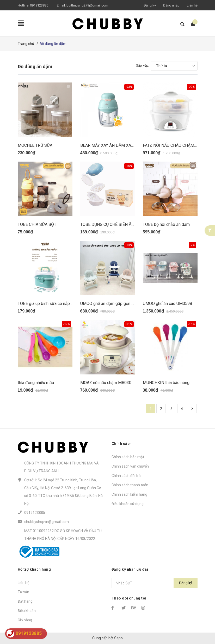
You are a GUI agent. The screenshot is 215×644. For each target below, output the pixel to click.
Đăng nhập (171, 5)
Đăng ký (150, 5)
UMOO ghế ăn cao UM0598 (167, 304)
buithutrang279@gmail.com (87, 5)
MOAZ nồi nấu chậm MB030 (106, 383)
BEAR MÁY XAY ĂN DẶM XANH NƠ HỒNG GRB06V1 (127, 145)
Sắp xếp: (143, 65)
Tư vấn (23, 592)
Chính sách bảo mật (128, 457)
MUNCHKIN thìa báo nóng (166, 383)
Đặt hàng (25, 601)
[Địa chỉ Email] (155, 583)
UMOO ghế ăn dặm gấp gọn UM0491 (114, 304)
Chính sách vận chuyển (130, 466)
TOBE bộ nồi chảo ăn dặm (166, 224)
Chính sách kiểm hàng (129, 494)
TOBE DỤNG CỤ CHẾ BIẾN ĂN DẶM (112, 224)
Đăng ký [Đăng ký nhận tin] (186, 583)
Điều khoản (27, 611)
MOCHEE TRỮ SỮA (35, 145)
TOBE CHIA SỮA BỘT (37, 224)
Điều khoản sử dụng (128, 504)
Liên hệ (192, 5)
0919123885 (39, 5)
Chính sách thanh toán (130, 485)
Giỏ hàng (25, 620)
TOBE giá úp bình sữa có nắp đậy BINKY (54, 304)
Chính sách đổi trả (126, 476)
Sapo (118, 638)
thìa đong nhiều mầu (36, 383)
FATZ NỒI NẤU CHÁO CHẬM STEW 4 (176, 145)
